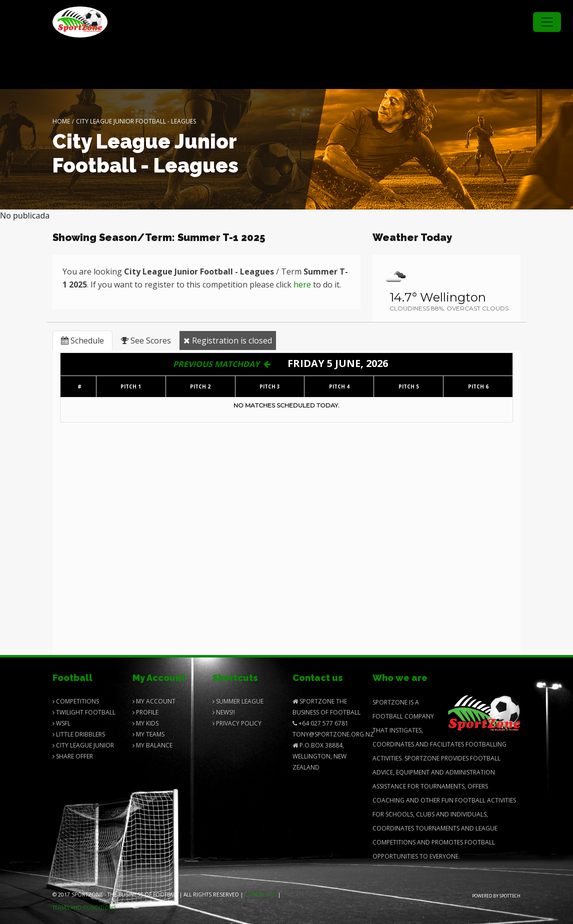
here (302, 284)
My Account (154, 701)
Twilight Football (84, 712)
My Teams (148, 734)
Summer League (238, 701)
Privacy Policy (237, 723)
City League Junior (83, 745)
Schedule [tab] (82, 340)
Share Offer (73, 756)
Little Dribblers (79, 734)
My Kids (145, 723)
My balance (152, 745)
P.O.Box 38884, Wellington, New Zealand (319, 756)
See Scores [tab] (146, 340)
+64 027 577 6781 (320, 723)
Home (61, 121)
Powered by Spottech (496, 896)
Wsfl (61, 723)
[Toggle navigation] (547, 22)
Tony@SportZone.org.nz (333, 734)
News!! (224, 712)
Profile (145, 712)
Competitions (76, 701)
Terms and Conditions (84, 907)
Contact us (260, 894)
